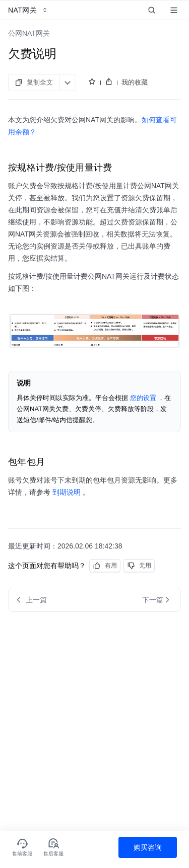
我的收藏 (135, 82)
